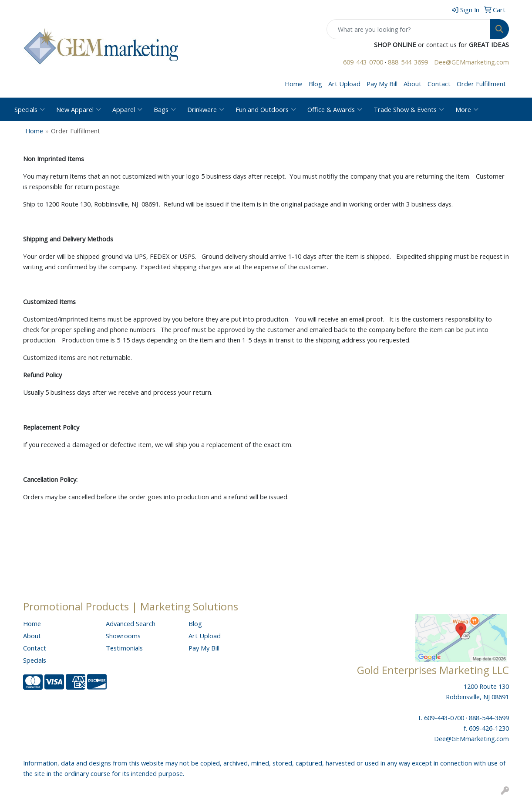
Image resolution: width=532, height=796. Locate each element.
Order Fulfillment (481, 84)
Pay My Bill (382, 84)
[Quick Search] (409, 29)
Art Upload (344, 84)
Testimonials (124, 648)
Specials (30, 109)
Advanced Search (131, 623)
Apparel (127, 109)
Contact (439, 84)
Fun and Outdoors (266, 109)
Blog (315, 84)
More (467, 109)
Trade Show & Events (409, 109)
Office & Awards (335, 109)
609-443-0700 (363, 62)
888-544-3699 (408, 62)
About (412, 84)
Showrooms (123, 636)
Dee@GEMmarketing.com (471, 62)
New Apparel (79, 109)
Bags (165, 109)
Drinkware (206, 109)
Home (294, 84)
